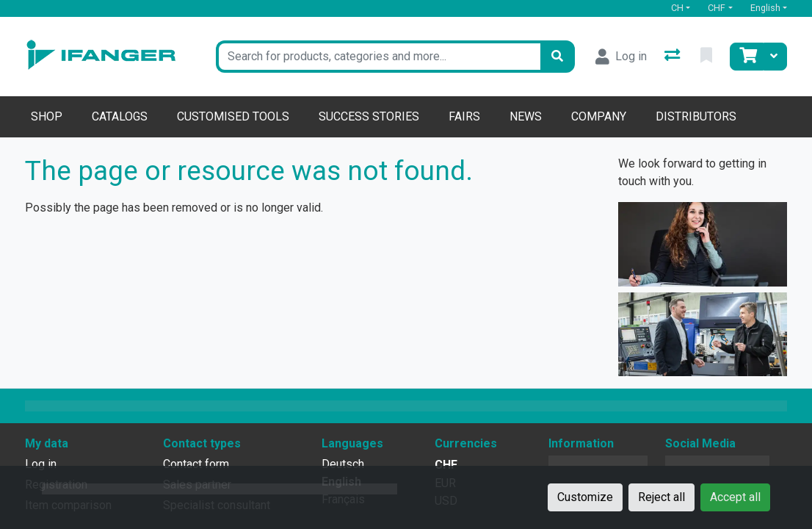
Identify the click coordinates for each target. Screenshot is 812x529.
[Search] (557, 57)
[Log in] (621, 57)
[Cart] (747, 57)
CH (677, 8)
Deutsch (343, 464)
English (765, 8)
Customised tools (233, 116)
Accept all (735, 497)
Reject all (661, 497)
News (526, 116)
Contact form (196, 464)
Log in (41, 464)
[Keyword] (378, 57)
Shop (47, 116)
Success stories (369, 116)
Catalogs (120, 116)
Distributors (696, 116)
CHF (717, 8)
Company (599, 116)
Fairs (464, 116)
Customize (585, 497)
